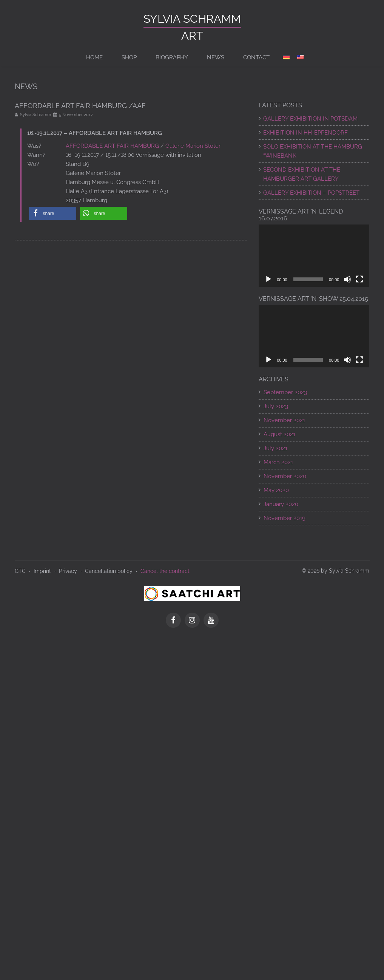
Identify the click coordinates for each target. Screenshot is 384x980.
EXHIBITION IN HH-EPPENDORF (305, 133)
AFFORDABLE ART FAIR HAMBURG (112, 146)
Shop (129, 57)
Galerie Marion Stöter (193, 146)
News (216, 57)
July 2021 (275, 448)
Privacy (68, 571)
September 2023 (285, 392)
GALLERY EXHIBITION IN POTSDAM (310, 119)
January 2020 (281, 504)
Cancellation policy (109, 571)
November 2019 (285, 518)
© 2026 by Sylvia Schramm (335, 571)
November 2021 (284, 420)
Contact (256, 57)
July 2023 (276, 406)
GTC (20, 571)
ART (192, 36)
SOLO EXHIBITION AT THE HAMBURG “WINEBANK (313, 151)
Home (94, 57)
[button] (53, 213)
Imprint (42, 571)
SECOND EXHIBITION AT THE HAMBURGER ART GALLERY (302, 174)
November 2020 (285, 476)
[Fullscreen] (359, 279)
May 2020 (276, 490)
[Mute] (347, 279)
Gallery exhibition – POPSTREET (311, 193)
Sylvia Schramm (192, 19)
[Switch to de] (286, 57)
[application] (314, 256)
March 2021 (278, 462)
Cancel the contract (165, 571)
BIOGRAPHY (172, 57)
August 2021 (279, 434)
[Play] (268, 279)
